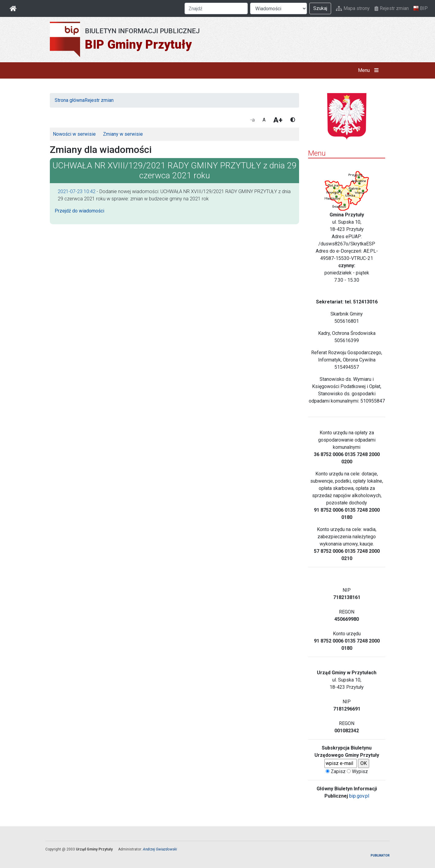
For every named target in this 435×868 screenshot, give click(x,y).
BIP (421, 8)
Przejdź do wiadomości (79, 211)
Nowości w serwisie (74, 134)
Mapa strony (353, 8)
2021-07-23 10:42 (77, 191)
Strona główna (70, 100)
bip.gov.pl (359, 796)
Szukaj (320, 8)
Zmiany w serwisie (123, 134)
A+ (278, 120)
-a (253, 120)
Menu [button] (370, 70)
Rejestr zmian (392, 8)
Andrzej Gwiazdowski (160, 849)
